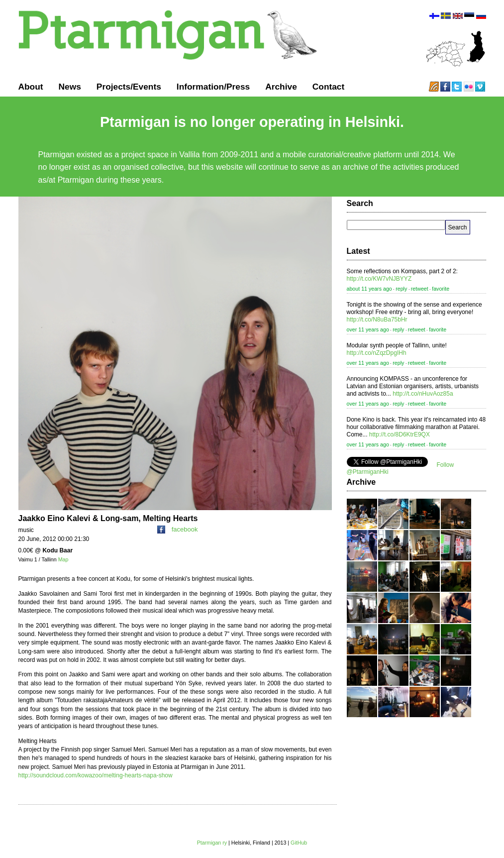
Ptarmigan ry (212, 843)
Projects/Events (129, 87)
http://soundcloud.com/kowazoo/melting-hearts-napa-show (96, 775)
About (31, 87)
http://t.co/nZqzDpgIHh (377, 353)
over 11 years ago (368, 329)
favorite (441, 289)
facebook (178, 529)
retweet (420, 289)
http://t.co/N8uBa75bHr (377, 320)
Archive (281, 87)
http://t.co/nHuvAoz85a (423, 394)
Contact (329, 87)
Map (63, 559)
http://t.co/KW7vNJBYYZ (379, 279)
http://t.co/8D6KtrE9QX (400, 434)
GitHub (299, 843)
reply (401, 289)
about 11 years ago (369, 289)
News (70, 87)
